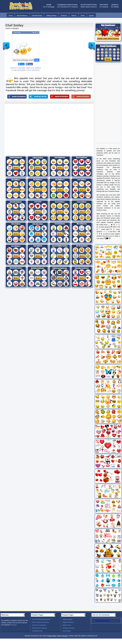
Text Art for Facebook (39, 625)
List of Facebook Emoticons (41, 619)
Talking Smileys (67, 619)
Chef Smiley (14, 25)
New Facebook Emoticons (41, 622)
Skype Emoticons (68, 622)
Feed (59, 636)
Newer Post (6, 44)
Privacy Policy (52, 636)
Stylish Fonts (67, 625)
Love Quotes (67, 631)
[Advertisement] (26, 128)
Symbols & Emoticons (102, 621)
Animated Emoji (37, 631)
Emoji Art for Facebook (39, 628)
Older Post (92, 44)
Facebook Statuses (69, 628)
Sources (65, 636)
